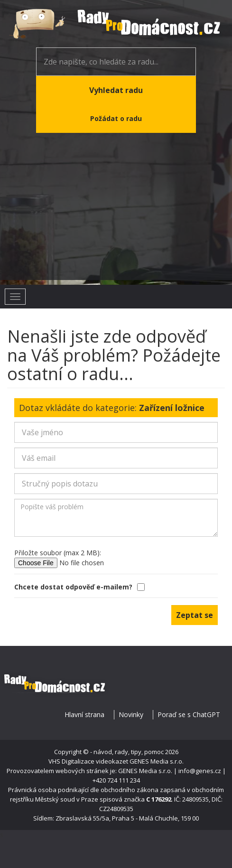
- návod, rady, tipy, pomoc (127, 752)
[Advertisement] (116, 214)
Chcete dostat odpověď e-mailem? (80, 587)
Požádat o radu (116, 118)
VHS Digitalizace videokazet (88, 761)
